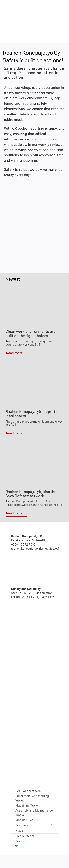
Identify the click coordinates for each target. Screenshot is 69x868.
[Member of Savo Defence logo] (20, 564)
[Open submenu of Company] (52, 825)
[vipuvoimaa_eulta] (28, 755)
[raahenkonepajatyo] (34, 10)
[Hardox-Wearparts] (16, 35)
